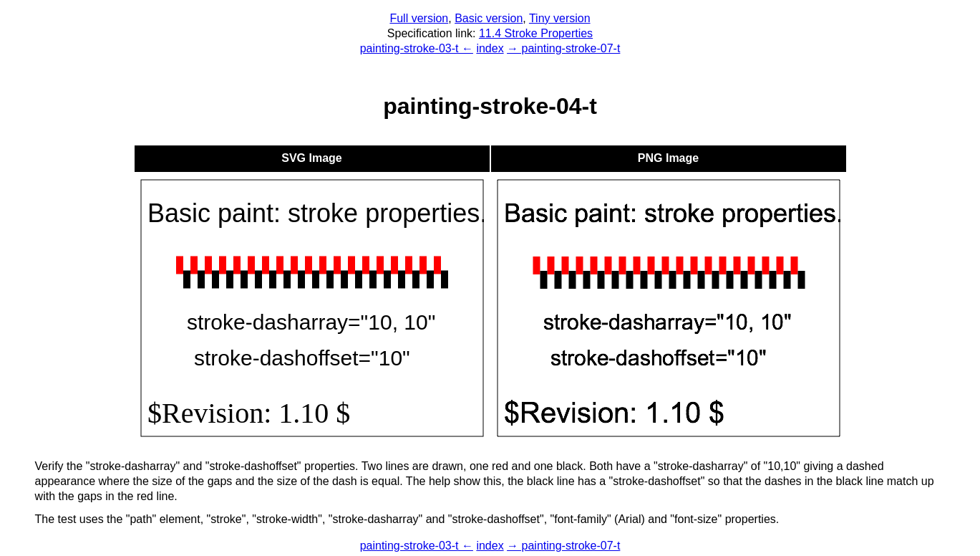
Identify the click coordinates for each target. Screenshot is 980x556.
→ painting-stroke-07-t (563, 48)
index (490, 48)
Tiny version (560, 18)
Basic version (489, 18)
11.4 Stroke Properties (536, 33)
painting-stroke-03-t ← (417, 48)
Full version (419, 18)
